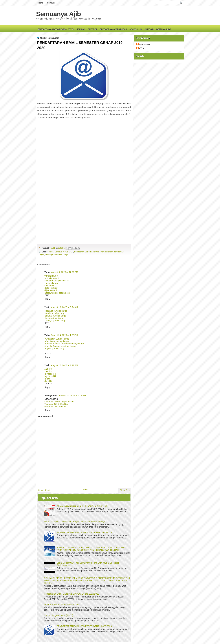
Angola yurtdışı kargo (55, 349)
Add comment (45, 416)
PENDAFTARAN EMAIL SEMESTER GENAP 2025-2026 (84, 532)
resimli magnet (52, 278)
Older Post (125, 490)
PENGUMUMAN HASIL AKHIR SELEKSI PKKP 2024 (82, 506)
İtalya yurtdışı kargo (54, 318)
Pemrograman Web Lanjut (57, 255)
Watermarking (164, 29)
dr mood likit (50, 374)
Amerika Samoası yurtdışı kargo (60, 346)
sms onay (49, 286)
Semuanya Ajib (58, 14)
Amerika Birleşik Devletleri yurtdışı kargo (64, 344)
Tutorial (93, 29)
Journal (81, 29)
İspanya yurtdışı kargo (55, 316)
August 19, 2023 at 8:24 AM (64, 307)
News (65, 252)
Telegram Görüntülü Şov (56, 404)
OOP (71, 252)
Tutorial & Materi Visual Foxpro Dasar (62, 605)
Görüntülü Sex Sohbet (55, 407)
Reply (47, 299)
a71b (53, 248)
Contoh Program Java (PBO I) (59, 615)
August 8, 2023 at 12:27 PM (65, 272)
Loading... (83, 180)
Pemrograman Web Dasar (113, 29)
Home (40, 3)
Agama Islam (136, 29)
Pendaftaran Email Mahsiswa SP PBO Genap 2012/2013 (72, 594)
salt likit (48, 369)
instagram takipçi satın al (56, 281)
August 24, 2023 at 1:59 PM (64, 335)
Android (149, 29)
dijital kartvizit (51, 288)
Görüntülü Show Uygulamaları (59, 402)
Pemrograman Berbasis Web (87, 252)
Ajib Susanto (145, 44)
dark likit (48, 381)
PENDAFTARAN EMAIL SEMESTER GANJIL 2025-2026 (84, 626)
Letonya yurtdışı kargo (55, 321)
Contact (51, 3)
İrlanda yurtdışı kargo (55, 313)
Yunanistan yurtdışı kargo (57, 339)
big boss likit (50, 376)
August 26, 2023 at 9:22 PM (64, 365)
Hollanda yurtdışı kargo (56, 311)
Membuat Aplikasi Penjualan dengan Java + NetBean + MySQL (75, 522)
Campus (58, 252)
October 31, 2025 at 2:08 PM (72, 396)
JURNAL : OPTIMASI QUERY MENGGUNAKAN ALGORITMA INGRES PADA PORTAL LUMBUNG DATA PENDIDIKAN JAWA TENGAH (91, 549)
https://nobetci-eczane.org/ (57, 293)
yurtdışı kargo (51, 276)
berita (51, 252)
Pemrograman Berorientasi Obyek (56, 29)
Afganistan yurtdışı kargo (57, 341)
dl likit (47, 379)
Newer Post (44, 490)
